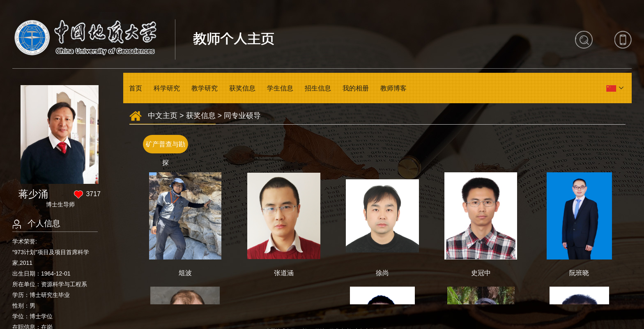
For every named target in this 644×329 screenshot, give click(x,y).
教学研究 (205, 88)
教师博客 (393, 88)
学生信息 (280, 88)
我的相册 (356, 88)
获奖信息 (242, 88)
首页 (136, 88)
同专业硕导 (242, 116)
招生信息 (318, 88)
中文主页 (163, 116)
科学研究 (167, 88)
